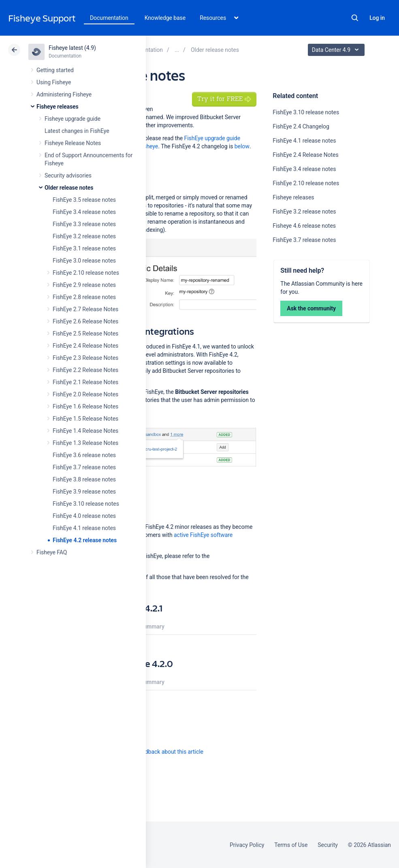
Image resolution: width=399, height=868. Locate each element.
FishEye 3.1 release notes (84, 248)
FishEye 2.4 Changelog (301, 126)
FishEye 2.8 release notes (84, 297)
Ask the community (311, 308)
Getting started (55, 70)
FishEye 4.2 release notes (85, 540)
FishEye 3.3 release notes (84, 224)
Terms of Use (291, 845)
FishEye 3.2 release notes (84, 236)
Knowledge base (165, 18)
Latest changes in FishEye (77, 131)
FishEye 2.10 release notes (86, 273)
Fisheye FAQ (52, 552)
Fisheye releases (58, 107)
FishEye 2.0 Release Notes (85, 394)
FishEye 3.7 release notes (84, 467)
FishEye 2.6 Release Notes (85, 321)
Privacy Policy (247, 845)
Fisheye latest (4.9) (72, 48)
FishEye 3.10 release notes (86, 504)
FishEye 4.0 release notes (84, 516)
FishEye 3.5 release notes (84, 200)
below (242, 146)
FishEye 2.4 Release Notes (85, 346)
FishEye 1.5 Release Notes (85, 419)
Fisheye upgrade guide (73, 119)
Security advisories (68, 175)
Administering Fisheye (64, 94)
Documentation (109, 18)
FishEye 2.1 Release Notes (85, 382)
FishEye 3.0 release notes (84, 261)
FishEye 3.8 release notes (84, 479)
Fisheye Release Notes (73, 143)
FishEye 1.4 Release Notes (85, 431)
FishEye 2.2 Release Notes (85, 370)
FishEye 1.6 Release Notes (85, 406)
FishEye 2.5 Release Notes (85, 334)
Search (355, 18)
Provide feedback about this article (160, 752)
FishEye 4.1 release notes (84, 528)
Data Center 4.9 (337, 50)
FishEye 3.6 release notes (84, 455)
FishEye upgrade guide (212, 138)
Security (328, 845)
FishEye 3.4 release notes (84, 212)
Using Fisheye (54, 82)
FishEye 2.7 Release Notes (85, 309)
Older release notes (69, 188)
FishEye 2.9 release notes (84, 285)
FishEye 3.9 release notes (84, 492)
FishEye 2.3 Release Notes (85, 358)
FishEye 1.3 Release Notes (85, 443)
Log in (377, 18)
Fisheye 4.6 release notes (304, 226)
